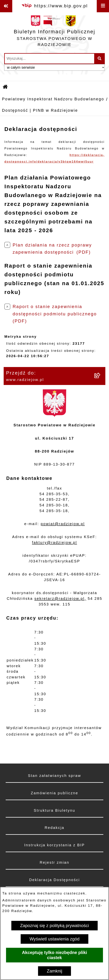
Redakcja (55, 828)
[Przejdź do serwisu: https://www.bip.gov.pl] (55, 6)
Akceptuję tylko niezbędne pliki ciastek (55, 955)
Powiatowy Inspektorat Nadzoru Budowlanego (53, 99)
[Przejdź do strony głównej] (55, 32)
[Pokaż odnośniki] (6, 6)
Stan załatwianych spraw (55, 776)
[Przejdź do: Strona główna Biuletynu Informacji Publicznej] (5, 87)
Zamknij (55, 971)
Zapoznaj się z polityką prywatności (55, 926)
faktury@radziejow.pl (55, 542)
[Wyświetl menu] (103, 6)
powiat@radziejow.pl (63, 524)
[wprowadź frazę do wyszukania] (49, 59)
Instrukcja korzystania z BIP (54, 845)
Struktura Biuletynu (55, 810)
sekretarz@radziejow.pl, (60, 599)
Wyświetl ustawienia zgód (54, 939)
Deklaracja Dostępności (55, 880)
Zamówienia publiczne (54, 793)
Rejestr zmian (55, 862)
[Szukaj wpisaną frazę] (100, 59)
